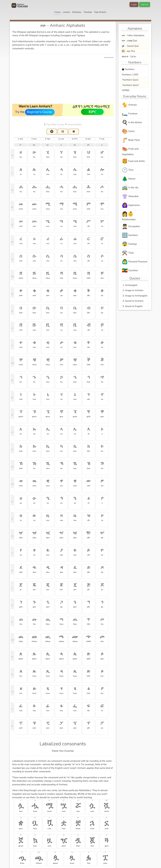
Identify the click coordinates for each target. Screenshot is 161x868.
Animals (129, 105)
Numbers (128, 69)
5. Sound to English (132, 306)
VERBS (126, 90)
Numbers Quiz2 (130, 85)
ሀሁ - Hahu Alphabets (133, 35)
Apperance (131, 205)
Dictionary (77, 12)
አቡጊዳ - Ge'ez (129, 56)
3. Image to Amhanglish (135, 296)
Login (134, 4)
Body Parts (131, 140)
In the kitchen (132, 123)
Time (128, 170)
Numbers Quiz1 (130, 80)
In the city (130, 188)
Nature (129, 179)
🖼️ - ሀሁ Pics (128, 51)
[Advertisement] (64, 81)
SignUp (145, 4)
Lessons (66, 12)
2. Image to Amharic (133, 290)
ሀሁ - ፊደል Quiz (129, 41)
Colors (128, 131)
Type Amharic (100, 12)
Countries (130, 271)
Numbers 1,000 (130, 75)
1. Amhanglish (130, 285)
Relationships (129, 216)
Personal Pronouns (135, 262)
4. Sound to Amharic (133, 301)
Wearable (130, 197)
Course (57, 12)
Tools (128, 253)
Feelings (129, 244)
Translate (88, 12)
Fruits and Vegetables (130, 151)
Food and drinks (133, 161)
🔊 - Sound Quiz (130, 46)
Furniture (130, 114)
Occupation (131, 227)
